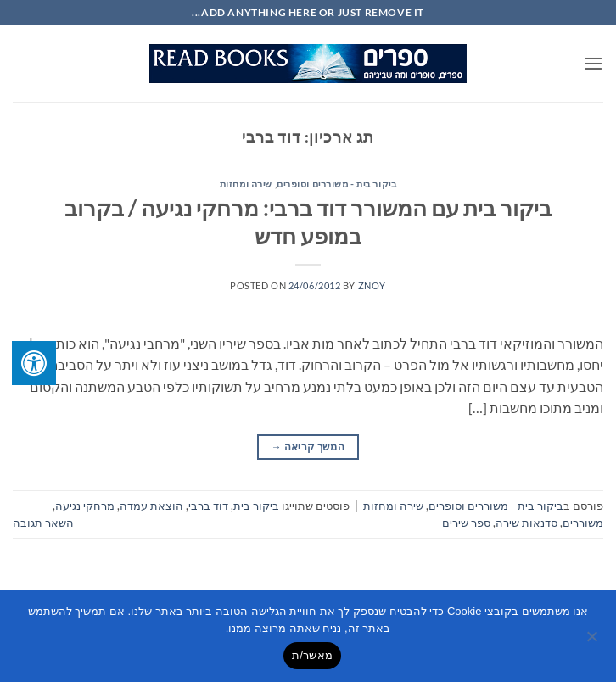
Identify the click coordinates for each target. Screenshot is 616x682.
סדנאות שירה (526, 523)
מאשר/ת (312, 655)
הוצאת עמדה (151, 506)
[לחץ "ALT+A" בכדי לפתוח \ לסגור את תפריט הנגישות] (34, 363)
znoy (372, 285)
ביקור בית (256, 506)
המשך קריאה (308, 447)
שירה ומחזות (246, 184)
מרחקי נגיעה (85, 506)
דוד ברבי (208, 506)
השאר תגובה (43, 523)
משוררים (583, 523)
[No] (593, 641)
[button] (593, 63)
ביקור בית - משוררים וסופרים (336, 184)
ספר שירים (466, 523)
